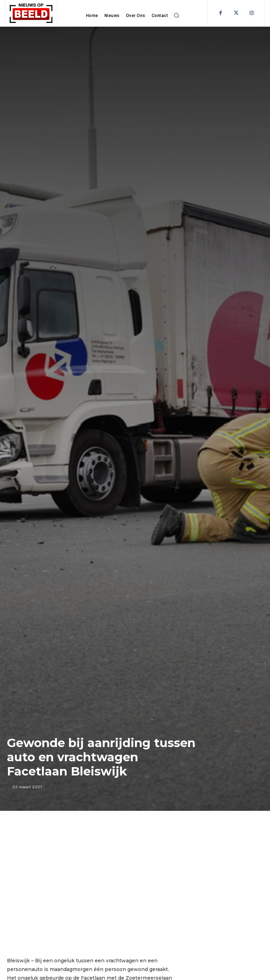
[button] (176, 15)
